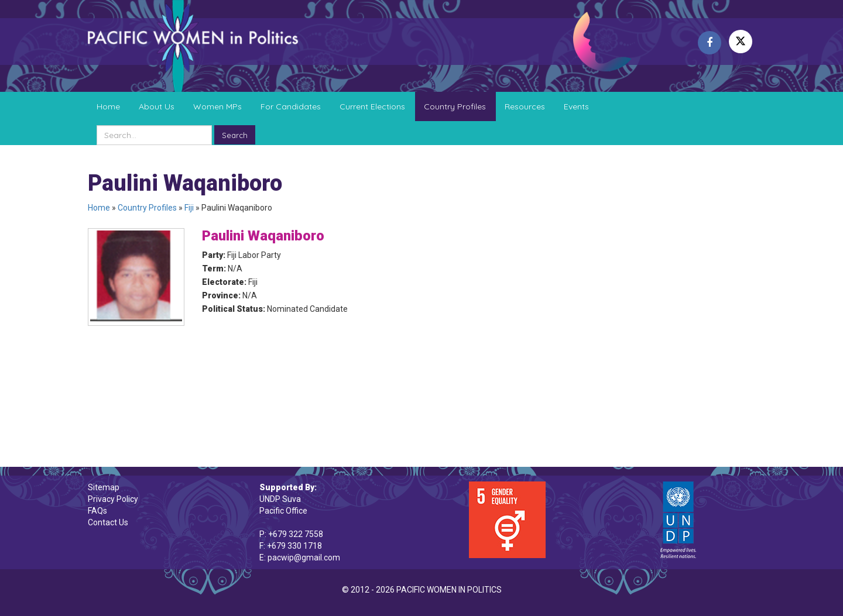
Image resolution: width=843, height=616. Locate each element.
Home (108, 106)
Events (576, 106)
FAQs (97, 511)
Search (235, 135)
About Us (157, 106)
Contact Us (108, 522)
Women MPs (217, 106)
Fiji (189, 208)
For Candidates (291, 106)
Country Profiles (455, 106)
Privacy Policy (113, 499)
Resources (525, 106)
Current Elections (372, 106)
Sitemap (104, 487)
